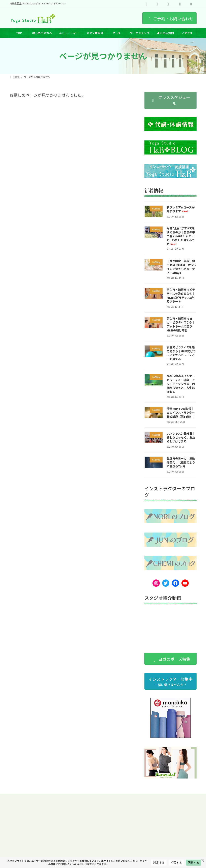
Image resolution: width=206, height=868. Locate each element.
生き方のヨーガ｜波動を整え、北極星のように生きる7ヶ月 (181, 462)
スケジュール (20, 797)
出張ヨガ (67, 800)
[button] (170, 100)
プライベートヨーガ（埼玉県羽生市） (34, 800)
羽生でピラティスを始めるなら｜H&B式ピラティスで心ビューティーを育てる (181, 353)
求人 (94, 797)
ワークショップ (76, 797)
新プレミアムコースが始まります (181, 209)
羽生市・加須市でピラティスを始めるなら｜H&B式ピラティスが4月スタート (181, 296)
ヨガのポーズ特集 (114, 797)
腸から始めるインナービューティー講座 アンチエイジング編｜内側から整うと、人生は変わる (181, 384)
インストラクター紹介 (47, 797)
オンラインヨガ (140, 797)
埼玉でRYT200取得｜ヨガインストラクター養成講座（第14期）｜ (181, 413)
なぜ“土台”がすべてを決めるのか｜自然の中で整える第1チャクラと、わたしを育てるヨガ (181, 236)
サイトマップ (87, 800)
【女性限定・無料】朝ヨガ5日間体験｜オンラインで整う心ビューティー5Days (182, 267)
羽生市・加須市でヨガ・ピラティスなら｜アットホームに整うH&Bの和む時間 (181, 324)
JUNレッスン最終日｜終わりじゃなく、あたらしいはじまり (181, 438)
